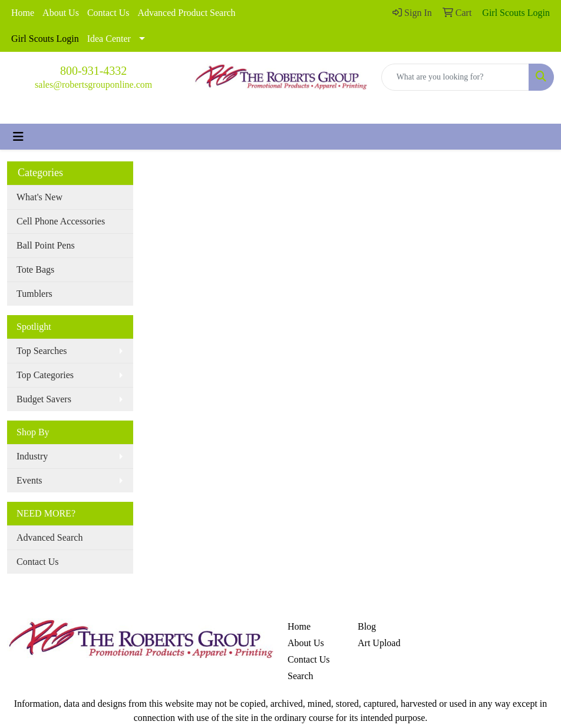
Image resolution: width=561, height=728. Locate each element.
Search (301, 676)
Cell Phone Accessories (61, 221)
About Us (61, 13)
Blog (367, 626)
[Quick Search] (455, 77)
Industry (32, 456)
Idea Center (109, 39)
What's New (39, 197)
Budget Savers (44, 399)
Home (23, 13)
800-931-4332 (93, 71)
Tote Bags (35, 269)
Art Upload (379, 643)
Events (29, 480)
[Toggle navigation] (18, 137)
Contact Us (108, 13)
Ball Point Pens (46, 245)
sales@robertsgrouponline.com (93, 85)
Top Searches (42, 351)
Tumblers (34, 294)
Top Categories (45, 375)
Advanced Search (49, 537)
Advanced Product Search (186, 13)
